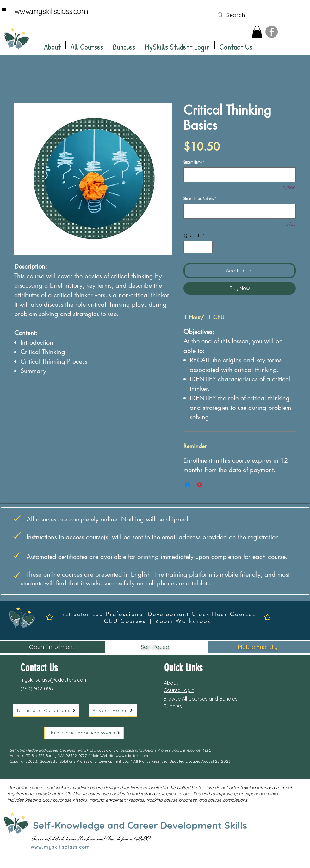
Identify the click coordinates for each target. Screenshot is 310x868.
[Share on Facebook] (188, 485)
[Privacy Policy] (113, 710)
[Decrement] (188, 247)
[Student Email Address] (240, 211)
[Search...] (260, 15)
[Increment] (208, 247)
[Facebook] (272, 32)
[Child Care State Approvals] (84, 733)
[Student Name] (240, 175)
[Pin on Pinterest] (200, 485)
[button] (257, 32)
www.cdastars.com (132, 756)
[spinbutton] (198, 247)
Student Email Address (200, 199)
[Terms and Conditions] (46, 710)
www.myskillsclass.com (51, 11)
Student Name (194, 162)
